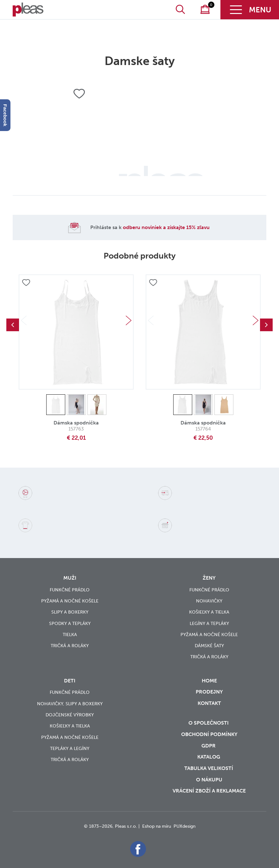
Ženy (209, 578)
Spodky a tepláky (70, 624)
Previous (13, 325)
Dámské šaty (209, 646)
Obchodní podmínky (209, 734)
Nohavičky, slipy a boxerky (70, 704)
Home (209, 681)
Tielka (70, 635)
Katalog (209, 757)
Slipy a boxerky (70, 612)
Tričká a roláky (70, 646)
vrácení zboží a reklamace (209, 791)
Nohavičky (209, 601)
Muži (70, 578)
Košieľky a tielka (209, 612)
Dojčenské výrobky (70, 715)
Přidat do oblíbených (26, 283)
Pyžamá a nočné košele (70, 601)
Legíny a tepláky (209, 624)
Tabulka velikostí (209, 768)
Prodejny (209, 692)
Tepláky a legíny (70, 749)
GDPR (209, 746)
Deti (70, 681)
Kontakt (209, 707)
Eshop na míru (157, 826)
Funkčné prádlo (70, 590)
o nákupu (209, 780)
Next (129, 320)
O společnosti (209, 723)
